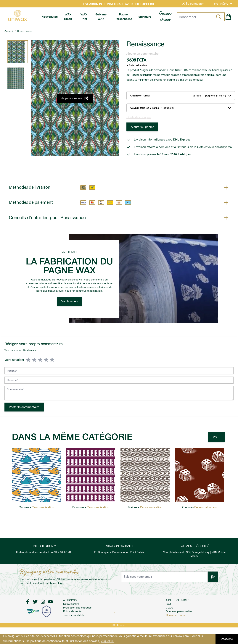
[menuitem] (50, 17)
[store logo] (17, 15)
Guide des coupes (139, 117)
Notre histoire (71, 604)
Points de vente (72, 611)
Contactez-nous (175, 615)
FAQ (168, 604)
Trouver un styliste (74, 615)
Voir (216, 437)
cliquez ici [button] (108, 641)
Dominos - (91, 507)
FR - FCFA (223, 4)
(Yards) (140, 96)
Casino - (199, 507)
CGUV (170, 608)
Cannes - (36, 507)
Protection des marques (77, 608)
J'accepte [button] (227, 639)
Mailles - (145, 507)
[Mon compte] (195, 4)
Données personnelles (179, 611)
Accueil (9, 31)
